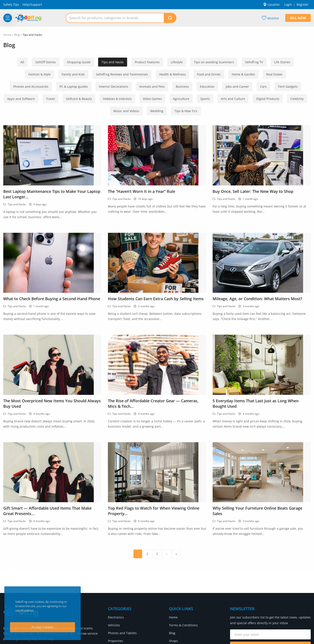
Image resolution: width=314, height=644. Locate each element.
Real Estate (274, 74)
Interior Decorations (114, 86)
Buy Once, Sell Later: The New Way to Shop (253, 191)
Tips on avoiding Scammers (214, 62)
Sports (205, 99)
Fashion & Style (39, 74)
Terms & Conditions (183, 625)
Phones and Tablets (122, 633)
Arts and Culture (233, 99)
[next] (167, 554)
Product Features (147, 62)
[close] (76, 591)
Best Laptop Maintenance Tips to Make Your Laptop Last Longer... (52, 194)
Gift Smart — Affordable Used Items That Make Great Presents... (47, 511)
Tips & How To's (186, 111)
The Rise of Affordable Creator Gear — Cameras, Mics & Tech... (153, 403)
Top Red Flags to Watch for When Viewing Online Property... (154, 511)
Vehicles (114, 625)
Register (303, 4)
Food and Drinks (209, 74)
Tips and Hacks (113, 62)
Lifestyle (177, 62)
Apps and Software (21, 99)
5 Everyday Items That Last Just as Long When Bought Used (256, 403)
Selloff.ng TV (254, 62)
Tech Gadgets (288, 86)
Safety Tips (11, 4)
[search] (170, 18)
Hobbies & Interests (117, 99)
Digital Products (268, 99)
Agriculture (181, 99)
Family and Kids (73, 74)
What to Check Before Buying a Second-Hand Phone (52, 299)
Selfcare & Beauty (79, 99)
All (22, 62)
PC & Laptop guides (74, 86)
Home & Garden (243, 74)
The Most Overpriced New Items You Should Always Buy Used (52, 403)
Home (7, 35)
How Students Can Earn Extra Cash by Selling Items (156, 299)
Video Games (152, 99)
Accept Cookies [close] (43, 627)
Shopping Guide (79, 62)
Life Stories (282, 62)
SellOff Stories (46, 62)
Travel (50, 99)
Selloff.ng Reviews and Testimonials (122, 74)
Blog (17, 35)
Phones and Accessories (31, 86)
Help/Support (32, 4)
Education (207, 86)
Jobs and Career (237, 86)
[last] (176, 554)
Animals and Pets (152, 86)
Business (182, 86)
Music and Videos (126, 111)
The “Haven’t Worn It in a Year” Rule (142, 191)
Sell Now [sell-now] (298, 18)
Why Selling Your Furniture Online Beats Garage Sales (257, 511)
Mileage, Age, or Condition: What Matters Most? (257, 299)
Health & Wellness (172, 74)
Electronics (116, 617)
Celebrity (297, 99)
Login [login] (288, 4)
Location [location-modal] (271, 4)
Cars (263, 86)
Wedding (157, 111)
